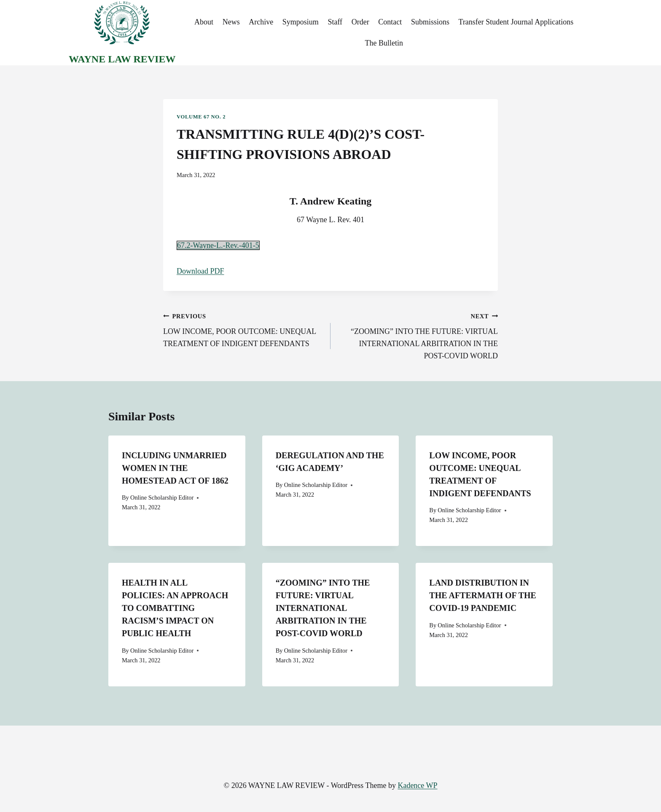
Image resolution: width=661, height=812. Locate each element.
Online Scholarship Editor (162, 497)
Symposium (301, 22)
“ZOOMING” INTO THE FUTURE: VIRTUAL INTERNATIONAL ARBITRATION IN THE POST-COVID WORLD (418, 335)
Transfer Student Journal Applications (516, 22)
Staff (335, 22)
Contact (390, 22)
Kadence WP (417, 785)
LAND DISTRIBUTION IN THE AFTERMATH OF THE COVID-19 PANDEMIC (483, 595)
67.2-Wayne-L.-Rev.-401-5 (218, 245)
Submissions (430, 22)
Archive (261, 22)
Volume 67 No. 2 (201, 117)
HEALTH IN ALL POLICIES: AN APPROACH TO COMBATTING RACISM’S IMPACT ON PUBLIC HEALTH (175, 608)
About (204, 22)
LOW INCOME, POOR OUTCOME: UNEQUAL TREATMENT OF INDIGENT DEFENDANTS (243, 329)
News (231, 22)
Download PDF (200, 271)
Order (360, 22)
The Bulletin (384, 43)
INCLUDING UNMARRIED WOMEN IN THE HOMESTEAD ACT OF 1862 (175, 468)
